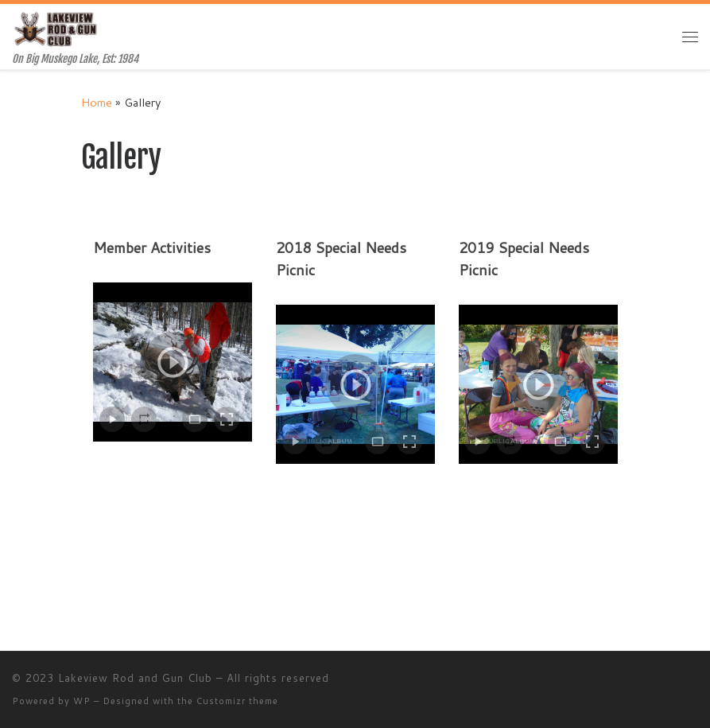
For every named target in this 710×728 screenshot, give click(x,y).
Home (97, 102)
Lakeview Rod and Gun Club (135, 678)
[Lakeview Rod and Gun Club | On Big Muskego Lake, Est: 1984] (57, 28)
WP (82, 701)
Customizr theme (237, 701)
